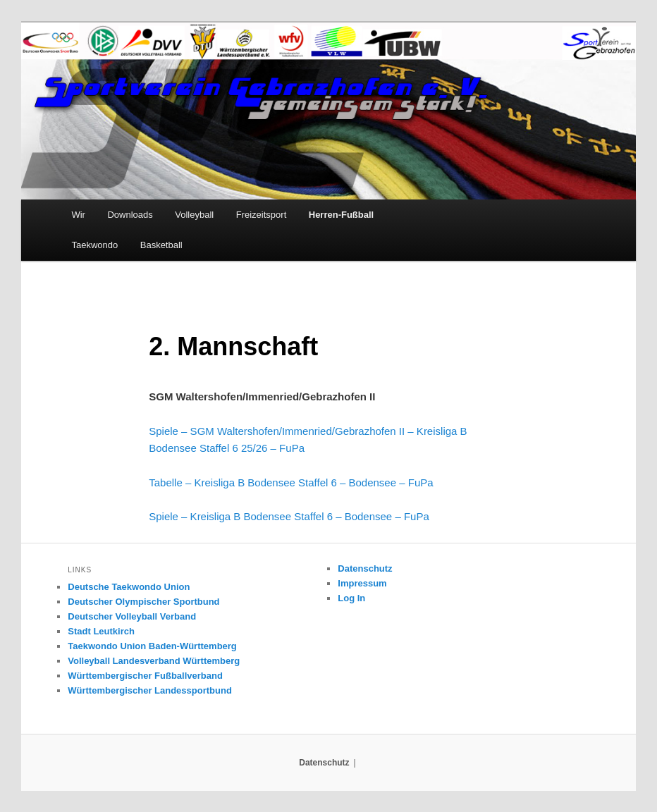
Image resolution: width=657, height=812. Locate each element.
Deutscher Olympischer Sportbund (143, 602)
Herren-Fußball (341, 215)
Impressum (362, 583)
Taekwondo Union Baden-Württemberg (152, 646)
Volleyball (194, 215)
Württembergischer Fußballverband (145, 676)
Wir (78, 215)
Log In (351, 598)
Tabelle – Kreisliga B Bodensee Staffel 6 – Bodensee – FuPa (291, 482)
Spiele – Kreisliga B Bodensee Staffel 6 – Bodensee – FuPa (289, 516)
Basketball (161, 245)
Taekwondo (94, 245)
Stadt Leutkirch (101, 631)
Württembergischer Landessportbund (150, 690)
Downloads (130, 215)
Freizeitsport (262, 215)
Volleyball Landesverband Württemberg (154, 661)
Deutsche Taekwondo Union (129, 587)
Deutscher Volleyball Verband (132, 616)
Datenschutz (365, 568)
